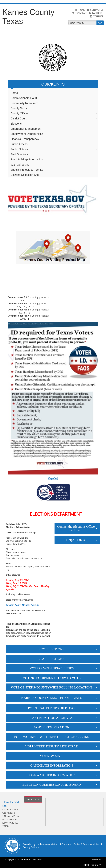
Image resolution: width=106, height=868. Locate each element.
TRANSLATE (81, 13)
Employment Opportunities (54, 134)
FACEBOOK (98, 13)
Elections (16, 124)
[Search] (83, 23)
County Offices (54, 113)
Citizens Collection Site (25, 175)
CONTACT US (97, 10)
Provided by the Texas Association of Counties (47, 844)
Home (14, 93)
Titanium (91, 865)
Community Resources (54, 103)
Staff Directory (19, 154)
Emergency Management (26, 129)
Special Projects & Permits (27, 170)
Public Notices (54, 149)
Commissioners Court (24, 98)
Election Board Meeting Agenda (22, 605)
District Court (54, 118)
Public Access (19, 144)
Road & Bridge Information (27, 159)
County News (19, 108)
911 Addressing (20, 165)
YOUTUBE (98, 16)
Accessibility (33, 799)
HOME (82, 10)
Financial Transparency (54, 139)
